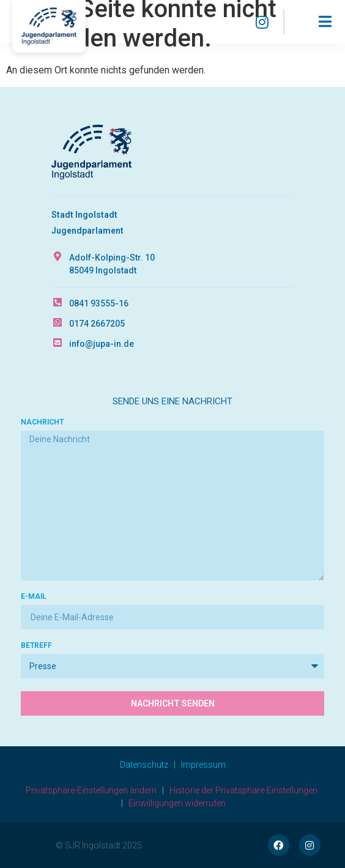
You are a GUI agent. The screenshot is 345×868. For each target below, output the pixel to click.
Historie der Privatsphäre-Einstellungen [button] (243, 790)
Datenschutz (144, 765)
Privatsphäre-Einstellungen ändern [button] (91, 790)
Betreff (36, 646)
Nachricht (42, 422)
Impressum (203, 765)
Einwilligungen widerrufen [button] (177, 803)
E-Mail (34, 597)
